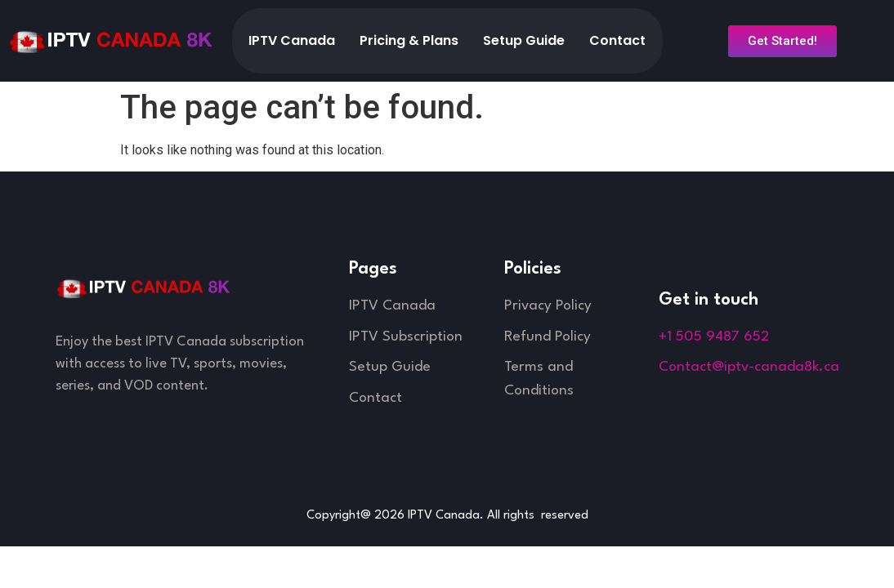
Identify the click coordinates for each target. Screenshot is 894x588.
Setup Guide (524, 40)
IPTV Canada (292, 40)
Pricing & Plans (409, 40)
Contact (617, 40)
